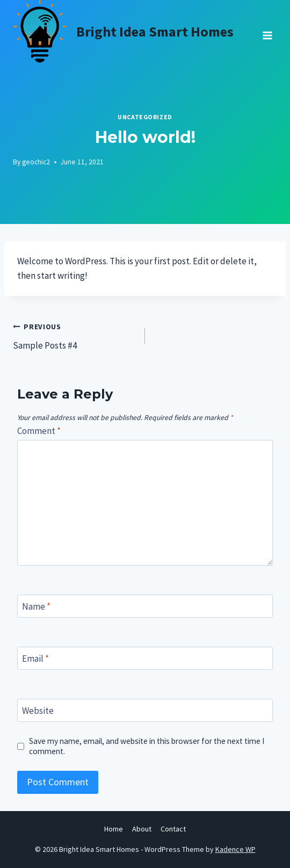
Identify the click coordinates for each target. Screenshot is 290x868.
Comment (39, 431)
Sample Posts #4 (74, 335)
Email (35, 659)
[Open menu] (267, 32)
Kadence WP (235, 849)
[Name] (145, 606)
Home (114, 829)
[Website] (145, 710)
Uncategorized (145, 117)
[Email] (145, 658)
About (142, 829)
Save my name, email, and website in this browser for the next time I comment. (147, 746)
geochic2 (36, 162)
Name (36, 606)
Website (38, 711)
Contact (173, 829)
